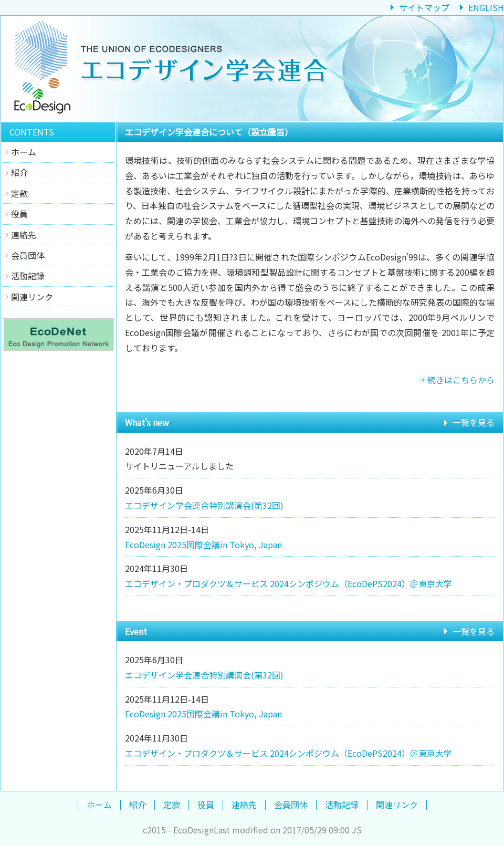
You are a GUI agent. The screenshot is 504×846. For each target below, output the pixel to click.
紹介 (19, 172)
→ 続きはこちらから (456, 380)
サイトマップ (424, 7)
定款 (19, 193)
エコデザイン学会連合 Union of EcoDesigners (252, 68)
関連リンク (32, 297)
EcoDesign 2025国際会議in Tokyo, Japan (203, 545)
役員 (19, 214)
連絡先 (24, 235)
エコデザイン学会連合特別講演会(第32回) (204, 505)
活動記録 (28, 276)
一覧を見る (474, 422)
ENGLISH (486, 7)
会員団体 (28, 255)
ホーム (24, 152)
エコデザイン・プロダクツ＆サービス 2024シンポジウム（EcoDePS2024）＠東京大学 (288, 583)
